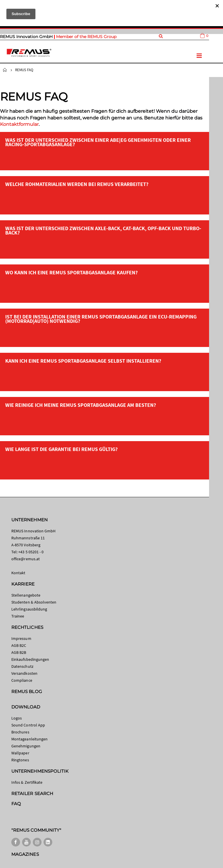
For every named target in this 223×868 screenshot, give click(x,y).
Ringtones (20, 760)
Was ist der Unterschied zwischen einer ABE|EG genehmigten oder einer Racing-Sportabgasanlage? (98, 142)
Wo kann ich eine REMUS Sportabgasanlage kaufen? (71, 272)
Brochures (20, 732)
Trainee (18, 616)
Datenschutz (22, 666)
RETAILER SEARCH (32, 793)
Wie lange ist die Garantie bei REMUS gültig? (61, 449)
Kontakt (18, 573)
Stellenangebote (26, 595)
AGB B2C (19, 645)
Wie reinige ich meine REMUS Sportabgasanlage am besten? (81, 405)
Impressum (21, 638)
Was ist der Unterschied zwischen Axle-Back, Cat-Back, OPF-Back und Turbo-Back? (103, 230)
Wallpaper (20, 753)
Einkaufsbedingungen (30, 659)
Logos (17, 718)
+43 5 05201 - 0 (31, 552)
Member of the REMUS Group (86, 37)
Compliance (22, 680)
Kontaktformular (19, 124)
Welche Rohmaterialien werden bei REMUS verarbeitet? (77, 184)
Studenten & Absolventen (34, 602)
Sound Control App (28, 725)
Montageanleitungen (29, 739)
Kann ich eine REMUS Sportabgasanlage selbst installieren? (83, 361)
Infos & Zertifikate (27, 782)
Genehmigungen (26, 746)
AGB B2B (19, 652)
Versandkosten (24, 673)
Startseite (5, 70)
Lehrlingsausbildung (29, 609)
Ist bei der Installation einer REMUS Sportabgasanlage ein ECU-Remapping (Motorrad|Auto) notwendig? (101, 319)
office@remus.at (26, 559)
